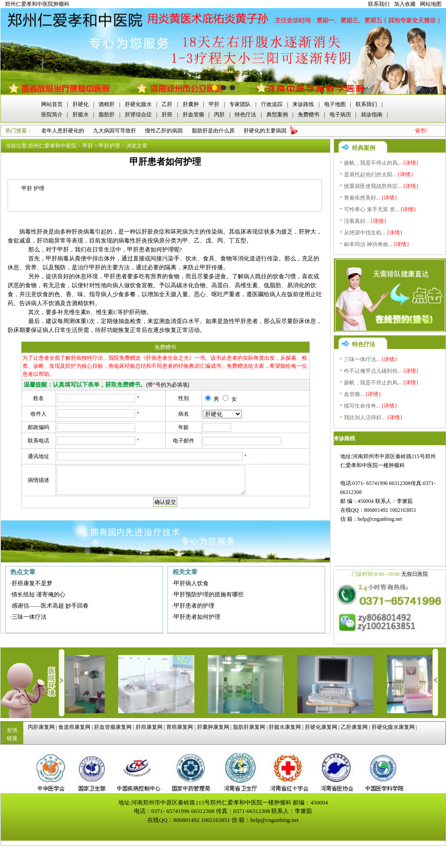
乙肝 (167, 104)
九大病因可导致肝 (115, 131)
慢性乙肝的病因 (164, 131)
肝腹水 (81, 115)
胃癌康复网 (180, 727)
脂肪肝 (107, 115)
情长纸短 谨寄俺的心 (39, 594)
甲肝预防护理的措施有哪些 (209, 594)
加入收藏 (405, 4)
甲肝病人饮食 (191, 583)
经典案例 (364, 148)
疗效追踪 (272, 104)
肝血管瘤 (193, 115)
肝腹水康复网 (285, 727)
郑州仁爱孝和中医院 (52, 146)
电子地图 (335, 104)
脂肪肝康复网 (249, 727)
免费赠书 (309, 115)
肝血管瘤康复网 (113, 727)
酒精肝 (107, 104)
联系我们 (379, 4)
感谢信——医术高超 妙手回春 (50, 606)
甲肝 (214, 104)
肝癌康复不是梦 (32, 583)
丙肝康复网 (41, 727)
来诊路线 (303, 104)
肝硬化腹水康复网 (393, 727)
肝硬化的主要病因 (265, 131)
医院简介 (52, 115)
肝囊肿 (191, 104)
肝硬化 (81, 104)
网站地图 (431, 4)
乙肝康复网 (354, 727)
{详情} (411, 163)
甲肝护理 (109, 146)
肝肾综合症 (138, 115)
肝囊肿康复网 (213, 727)
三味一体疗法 (29, 617)
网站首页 (52, 104)
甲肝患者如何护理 (197, 617)
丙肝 (219, 115)
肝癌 (167, 115)
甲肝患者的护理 (194, 606)
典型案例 (277, 115)
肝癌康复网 (149, 727)
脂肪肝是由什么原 (213, 131)
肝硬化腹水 (138, 104)
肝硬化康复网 (321, 727)
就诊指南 (372, 115)
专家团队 (240, 104)
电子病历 (340, 115)
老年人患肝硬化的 (63, 131)
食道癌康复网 (74, 727)
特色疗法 (245, 115)
